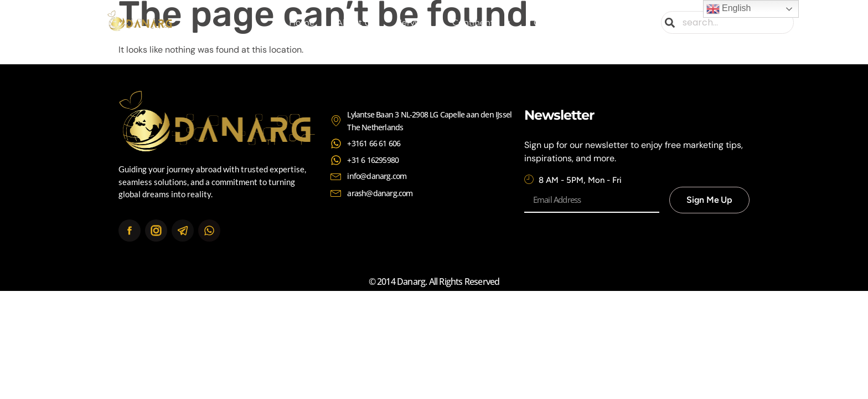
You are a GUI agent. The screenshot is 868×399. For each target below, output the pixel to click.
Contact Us (556, 22)
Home (302, 22)
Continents (482, 23)
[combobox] (727, 22)
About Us (356, 22)
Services (414, 22)
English (729, 9)
